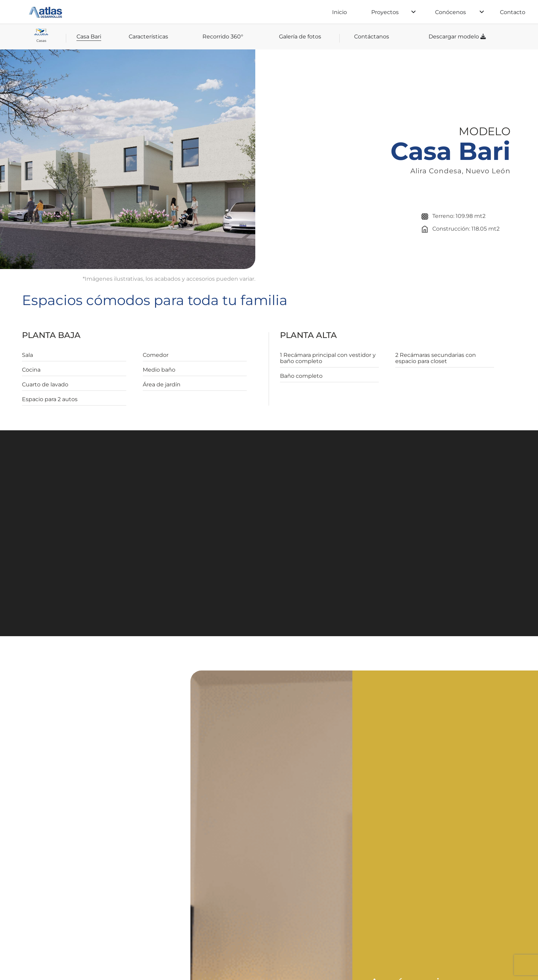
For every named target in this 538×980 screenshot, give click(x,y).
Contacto (513, 12)
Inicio (340, 12)
